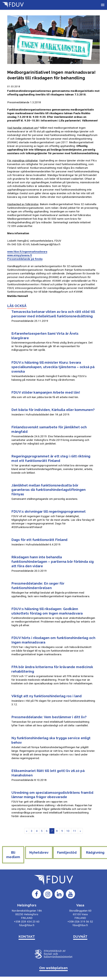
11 (75, 831)
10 (68, 831)
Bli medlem (14, 855)
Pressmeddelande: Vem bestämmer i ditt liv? (49, 717)
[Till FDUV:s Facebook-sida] (37, 893)
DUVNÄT (80, 936)
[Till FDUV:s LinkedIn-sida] (59, 893)
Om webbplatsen (53, 967)
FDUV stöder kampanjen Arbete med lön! (46, 392)
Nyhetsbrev (42, 856)
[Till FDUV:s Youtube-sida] (70, 893)
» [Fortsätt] (80, 831)
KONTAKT (27, 936)
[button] (103, 5)
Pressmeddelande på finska (25, 259)
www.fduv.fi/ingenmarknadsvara (27, 252)
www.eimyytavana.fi (20, 255)
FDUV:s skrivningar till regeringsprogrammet (49, 511)
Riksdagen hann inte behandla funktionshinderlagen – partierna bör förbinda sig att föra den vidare (53, 562)
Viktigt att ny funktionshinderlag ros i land (47, 696)
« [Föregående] (27, 831)
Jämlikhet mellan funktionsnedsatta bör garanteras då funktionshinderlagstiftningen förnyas (49, 490)
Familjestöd (68, 852)
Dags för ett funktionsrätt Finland (39, 540)
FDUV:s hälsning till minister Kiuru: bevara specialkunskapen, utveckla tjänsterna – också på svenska (53, 367)
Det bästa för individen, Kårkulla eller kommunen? (53, 410)
